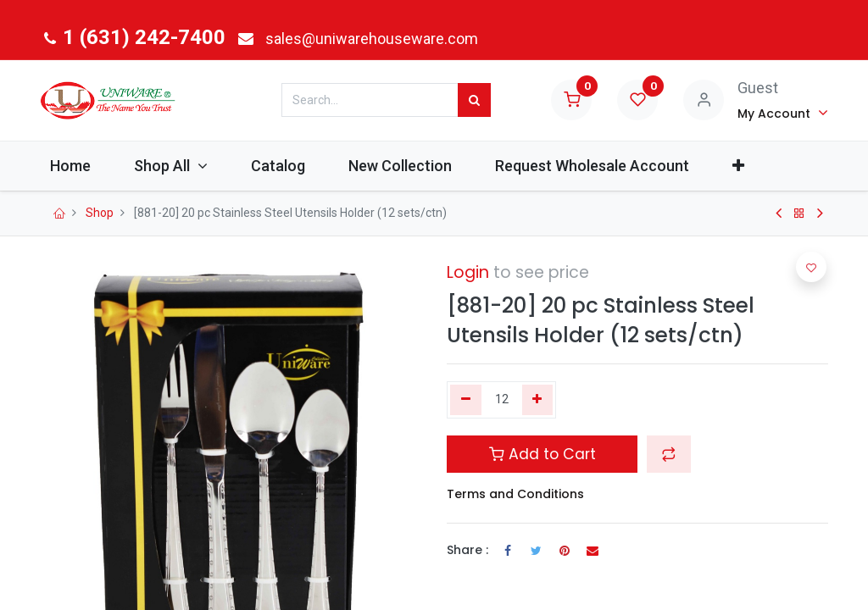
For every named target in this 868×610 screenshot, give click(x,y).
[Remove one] (466, 400)
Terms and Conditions (515, 494)
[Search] (474, 100)
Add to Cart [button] (542, 454)
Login (468, 272)
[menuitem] (82, 166)
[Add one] (538, 400)
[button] (751, 166)
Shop (100, 213)
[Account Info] (783, 113)
